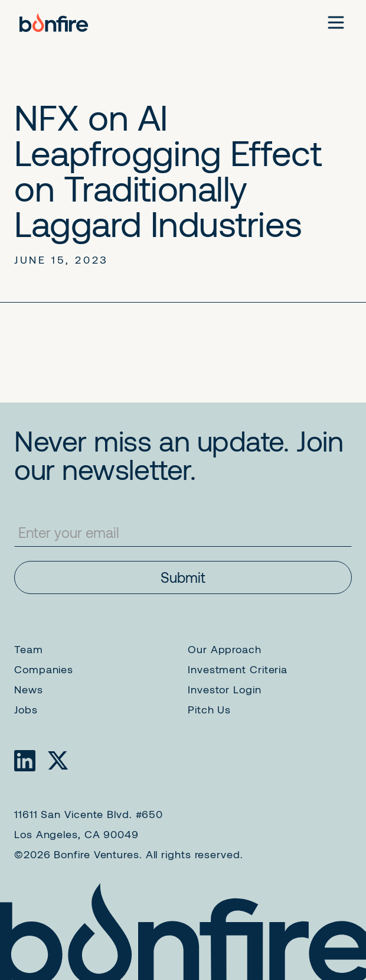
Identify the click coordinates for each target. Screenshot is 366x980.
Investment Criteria (238, 669)
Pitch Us (209, 709)
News (29, 689)
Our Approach (225, 649)
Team (29, 649)
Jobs (26, 709)
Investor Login (225, 689)
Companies (44, 669)
